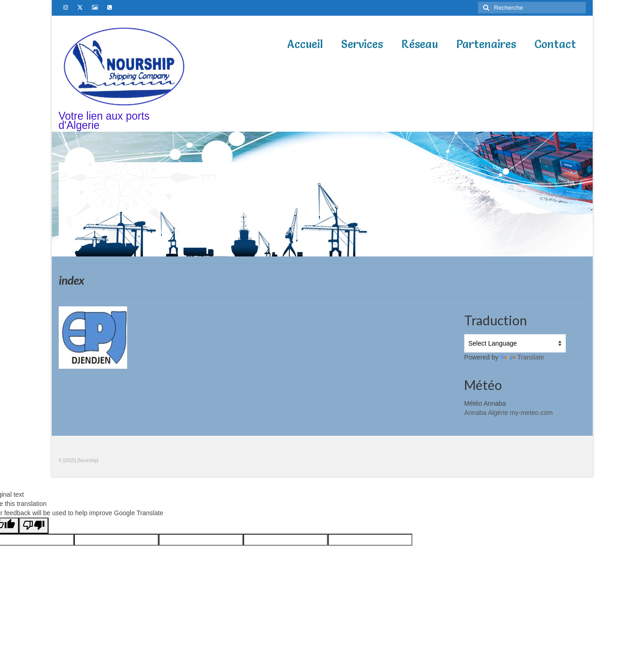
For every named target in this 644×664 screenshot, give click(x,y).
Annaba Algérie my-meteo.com (508, 413)
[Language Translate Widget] (515, 343)
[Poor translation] (34, 526)
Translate (522, 357)
